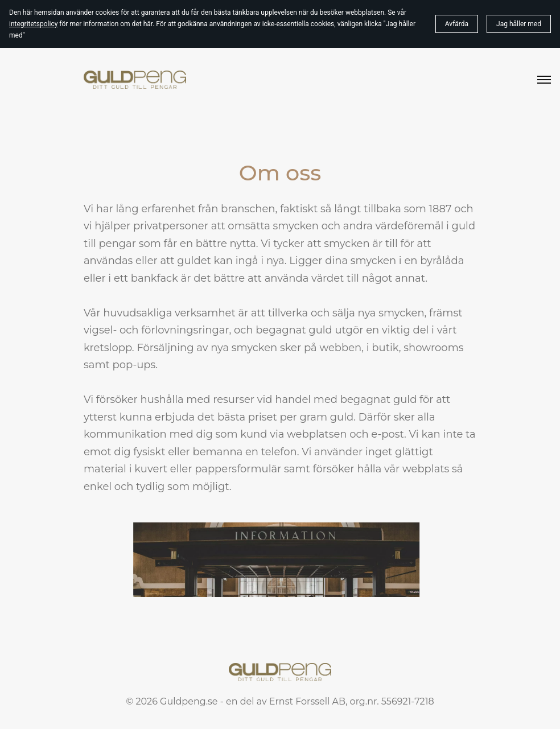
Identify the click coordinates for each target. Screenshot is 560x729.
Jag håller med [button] (519, 24)
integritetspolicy (33, 24)
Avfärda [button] (457, 24)
